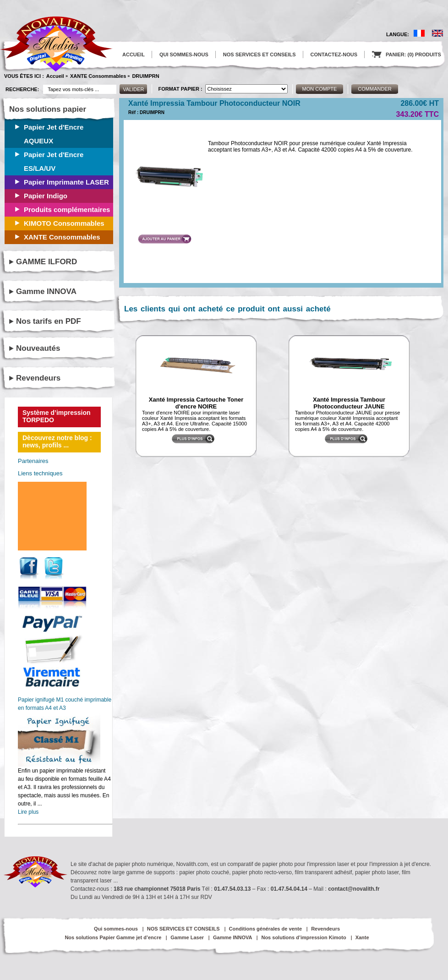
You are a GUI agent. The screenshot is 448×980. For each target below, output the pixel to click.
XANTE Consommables (98, 76)
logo (56, 44)
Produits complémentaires (67, 210)
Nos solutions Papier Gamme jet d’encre (113, 937)
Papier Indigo (46, 196)
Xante (362, 937)
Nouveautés (38, 348)
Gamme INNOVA (46, 291)
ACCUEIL (134, 54)
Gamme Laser (187, 937)
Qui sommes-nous (116, 929)
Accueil (55, 76)
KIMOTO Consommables (64, 223)
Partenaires (33, 461)
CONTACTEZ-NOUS (334, 54)
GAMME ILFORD (46, 262)
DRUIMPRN (145, 76)
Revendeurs (38, 378)
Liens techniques (40, 473)
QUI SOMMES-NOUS (184, 54)
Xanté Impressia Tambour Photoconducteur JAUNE (349, 403)
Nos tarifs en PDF (49, 321)
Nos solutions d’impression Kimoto (303, 937)
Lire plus (28, 812)
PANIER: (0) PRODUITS (407, 54)
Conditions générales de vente (266, 929)
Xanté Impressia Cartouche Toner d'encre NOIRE (196, 403)
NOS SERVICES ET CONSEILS (260, 54)
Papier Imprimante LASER (66, 182)
